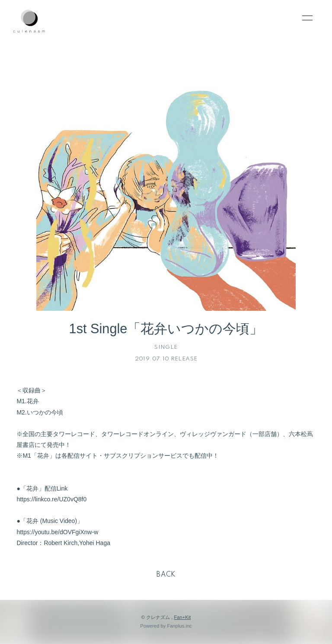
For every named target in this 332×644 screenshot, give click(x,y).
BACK (166, 575)
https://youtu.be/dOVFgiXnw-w (57, 532)
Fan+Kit (182, 617)
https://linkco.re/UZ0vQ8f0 (51, 499)
